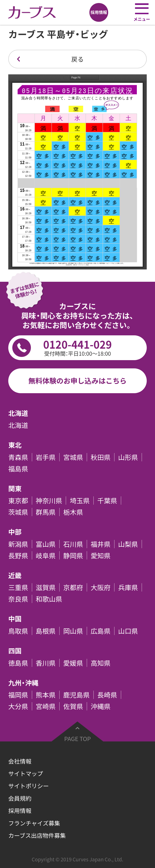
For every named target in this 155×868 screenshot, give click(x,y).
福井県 (101, 544)
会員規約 (20, 798)
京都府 (73, 587)
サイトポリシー (29, 786)
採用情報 (20, 811)
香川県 (46, 663)
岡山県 (73, 631)
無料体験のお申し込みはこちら (77, 381)
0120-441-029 (77, 347)
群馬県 (46, 512)
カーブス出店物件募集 (37, 835)
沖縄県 (101, 706)
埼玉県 (80, 501)
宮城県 (73, 457)
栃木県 (73, 512)
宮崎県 (46, 706)
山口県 (128, 631)
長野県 (18, 555)
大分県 (18, 706)
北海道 (18, 425)
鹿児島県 (76, 695)
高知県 (101, 663)
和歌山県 (49, 599)
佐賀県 (73, 706)
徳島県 (18, 663)
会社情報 (20, 761)
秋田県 (101, 457)
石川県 (73, 544)
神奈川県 (49, 501)
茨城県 (18, 512)
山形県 (128, 457)
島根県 (46, 631)
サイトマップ (26, 773)
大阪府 (101, 587)
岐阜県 (46, 555)
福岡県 (18, 695)
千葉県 (107, 501)
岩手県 (46, 457)
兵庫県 (128, 587)
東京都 (18, 501)
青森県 (18, 457)
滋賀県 (46, 587)
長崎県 (107, 695)
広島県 (101, 631)
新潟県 (18, 544)
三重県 (18, 587)
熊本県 (46, 695)
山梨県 (128, 544)
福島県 (18, 469)
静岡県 (73, 555)
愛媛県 (73, 663)
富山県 (46, 544)
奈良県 (18, 599)
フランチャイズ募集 (34, 823)
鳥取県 (18, 631)
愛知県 (101, 555)
